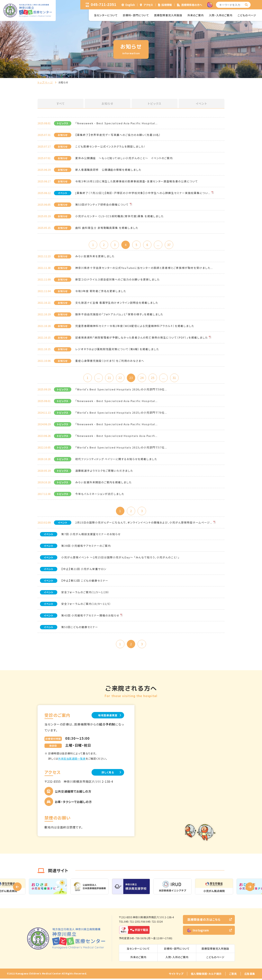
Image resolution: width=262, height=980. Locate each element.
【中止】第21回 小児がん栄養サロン (84, 570)
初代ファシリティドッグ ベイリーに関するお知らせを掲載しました (116, 460)
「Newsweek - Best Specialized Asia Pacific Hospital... (116, 123)
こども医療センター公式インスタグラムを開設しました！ (110, 146)
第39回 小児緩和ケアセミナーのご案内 (86, 547)
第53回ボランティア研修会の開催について (102, 204)
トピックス (155, 104)
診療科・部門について (136, 15)
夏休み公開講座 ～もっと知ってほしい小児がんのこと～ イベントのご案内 (124, 158)
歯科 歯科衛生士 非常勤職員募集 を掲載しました (107, 228)
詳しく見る (107, 774)
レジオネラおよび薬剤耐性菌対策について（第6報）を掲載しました (117, 349)
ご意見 (233, 975)
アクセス (148, 5)
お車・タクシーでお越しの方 (73, 803)
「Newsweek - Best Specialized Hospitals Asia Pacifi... (116, 436)
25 (153, 378)
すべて (61, 104)
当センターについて (106, 15)
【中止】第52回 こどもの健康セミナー (85, 581)
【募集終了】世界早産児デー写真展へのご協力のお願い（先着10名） (118, 135)
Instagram (198, 932)
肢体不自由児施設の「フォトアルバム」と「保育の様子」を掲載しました (119, 315)
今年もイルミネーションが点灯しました (100, 495)
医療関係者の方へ (192, 5)
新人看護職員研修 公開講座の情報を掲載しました (108, 170)
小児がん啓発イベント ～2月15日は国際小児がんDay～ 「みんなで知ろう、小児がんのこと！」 (120, 558)
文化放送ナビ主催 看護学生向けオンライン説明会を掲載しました (117, 303)
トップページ (45, 82)
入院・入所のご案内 (221, 15)
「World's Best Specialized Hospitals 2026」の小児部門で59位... (121, 390)
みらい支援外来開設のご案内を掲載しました (103, 483)
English (130, 5)
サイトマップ (176, 975)
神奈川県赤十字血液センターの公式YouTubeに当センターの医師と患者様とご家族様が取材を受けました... (144, 268)
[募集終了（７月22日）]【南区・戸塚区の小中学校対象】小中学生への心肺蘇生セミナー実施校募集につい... (143, 193)
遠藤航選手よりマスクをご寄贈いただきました (104, 471)
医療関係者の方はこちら (204, 921)
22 (120, 378)
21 (109, 378)
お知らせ (107, 104)
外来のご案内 (196, 15)
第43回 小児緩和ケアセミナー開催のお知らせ (90, 616)
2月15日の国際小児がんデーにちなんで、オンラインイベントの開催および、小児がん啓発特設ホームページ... (144, 523)
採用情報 (167, 5)
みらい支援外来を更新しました (95, 256)
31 (176, 378)
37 (170, 245)
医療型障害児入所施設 (168, 15)
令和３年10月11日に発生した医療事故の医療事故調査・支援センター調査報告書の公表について (137, 181)
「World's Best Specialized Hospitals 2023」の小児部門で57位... (121, 448)
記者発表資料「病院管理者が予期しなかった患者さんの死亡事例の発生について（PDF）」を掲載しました (142, 338)
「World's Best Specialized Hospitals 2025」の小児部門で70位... (121, 413)
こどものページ (247, 15)
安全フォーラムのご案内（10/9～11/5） (86, 605)
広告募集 (250, 975)
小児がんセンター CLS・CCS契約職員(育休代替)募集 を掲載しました (119, 216)
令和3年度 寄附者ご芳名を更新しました (101, 291)
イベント (201, 104)
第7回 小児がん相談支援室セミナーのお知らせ (91, 535)
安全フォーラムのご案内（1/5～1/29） (85, 593)
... (159, 245)
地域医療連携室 (107, 716)
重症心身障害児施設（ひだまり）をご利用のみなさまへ (110, 361)
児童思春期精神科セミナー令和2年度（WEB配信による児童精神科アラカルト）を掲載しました (135, 326)
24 (142, 378)
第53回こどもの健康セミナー (80, 628)
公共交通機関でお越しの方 (73, 793)
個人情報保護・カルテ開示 (206, 975)
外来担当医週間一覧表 (72, 760)
